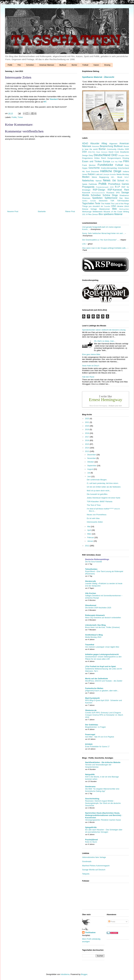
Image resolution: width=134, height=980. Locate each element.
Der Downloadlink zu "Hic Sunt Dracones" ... (100, 240)
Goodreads (87, 861)
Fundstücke (105, 165)
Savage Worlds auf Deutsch (94, 870)
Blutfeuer (63, 65)
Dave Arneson (102, 152)
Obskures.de (91, 710)
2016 (87, 440)
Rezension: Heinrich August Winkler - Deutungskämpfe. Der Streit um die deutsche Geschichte (103, 803)
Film (19, 65)
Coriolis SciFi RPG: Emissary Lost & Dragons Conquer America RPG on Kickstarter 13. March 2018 (104, 715)
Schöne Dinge (110, 195)
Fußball (85, 65)
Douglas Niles (124, 155)
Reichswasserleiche (98, 193)
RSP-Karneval (115, 190)
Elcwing (107, 65)
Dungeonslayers (114, 158)
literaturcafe (90, 581)
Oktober (91, 462)
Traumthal (90, 645)
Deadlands (124, 152)
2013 (87, 451)
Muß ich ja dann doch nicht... (99, 491)
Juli (89, 473)
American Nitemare (47, 65)
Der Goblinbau (92, 725)
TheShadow (90, 932)
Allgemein (113, 144)
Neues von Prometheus (97, 515)
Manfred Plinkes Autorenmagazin (96, 866)
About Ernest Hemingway (98, 406)
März (90, 534)
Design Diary (88, 155)
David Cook (114, 152)
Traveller (107, 206)
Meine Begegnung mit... (103, 177)
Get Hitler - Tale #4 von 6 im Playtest (100, 737)
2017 (87, 437)
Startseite (42, 211)
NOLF (127, 177)
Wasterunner (104, 209)
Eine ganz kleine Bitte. (91, 354)
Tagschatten (88, 203)
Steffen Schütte (89, 201)
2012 (87, 546)
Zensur (95, 214)
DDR (127, 149)
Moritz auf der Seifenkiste (96, 679)
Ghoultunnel (91, 605)
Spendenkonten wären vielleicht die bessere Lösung (104, 330)
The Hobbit (106, 204)
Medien (86, 177)
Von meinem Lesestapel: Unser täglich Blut (102, 647)
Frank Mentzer (89, 165)
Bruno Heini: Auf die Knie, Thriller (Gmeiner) (103, 627)
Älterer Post (70, 211)
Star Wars (124, 198)
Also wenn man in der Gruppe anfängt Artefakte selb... (105, 248)
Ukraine (120, 206)
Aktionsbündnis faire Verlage (94, 857)
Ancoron (96, 146)
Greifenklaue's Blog (94, 635)
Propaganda (88, 187)
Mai (89, 527)
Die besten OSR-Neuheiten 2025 (98, 608)
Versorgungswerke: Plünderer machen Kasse (103, 820)
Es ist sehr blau (93, 518)
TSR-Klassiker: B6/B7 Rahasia (99, 502)
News (107, 180)
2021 (87, 422)
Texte (98, 203)
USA (114, 206)
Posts (112, 922)
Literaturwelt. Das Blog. (96, 625)
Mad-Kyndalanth (92, 698)
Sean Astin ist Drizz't (91, 366)
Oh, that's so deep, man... (105, 341)
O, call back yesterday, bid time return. (103, 483)
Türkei (20, 117)
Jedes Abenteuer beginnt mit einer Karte (103, 498)
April (89, 530)
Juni (89, 476)
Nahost (98, 181)
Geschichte (94, 168)
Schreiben (30, 65)
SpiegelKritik (91, 827)
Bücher (74, 65)
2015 (87, 444)
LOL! (84, 244)
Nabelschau (88, 181)
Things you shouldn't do (93, 206)
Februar (91, 537)
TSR (112, 201)
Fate (120, 162)
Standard (54, 99)
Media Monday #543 (93, 637)
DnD (114, 155)
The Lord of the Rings (120, 204)
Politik (10, 65)
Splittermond (111, 198)
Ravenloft (86, 193)
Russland (110, 193)
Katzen (96, 65)
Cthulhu (121, 149)
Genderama (90, 787)
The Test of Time (94, 505)
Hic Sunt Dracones (91, 171)
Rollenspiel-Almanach (95, 615)
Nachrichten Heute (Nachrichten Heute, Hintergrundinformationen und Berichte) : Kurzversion (104, 815)
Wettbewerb (97, 212)
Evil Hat (114, 162)
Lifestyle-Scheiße (110, 174)
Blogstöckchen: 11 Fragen (95, 727)
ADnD (85, 143)
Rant (127, 190)
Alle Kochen (91, 593)
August (90, 469)
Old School (118, 181)
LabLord (99, 174)
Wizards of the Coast (113, 212)
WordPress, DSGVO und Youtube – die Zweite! (104, 681)
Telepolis (86, 874)
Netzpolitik (90, 774)
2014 (87, 448)
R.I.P (118, 187)
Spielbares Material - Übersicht (98, 77)
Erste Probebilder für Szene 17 (97, 747)
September (92, 466)
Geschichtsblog (92, 799)
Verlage (94, 209)
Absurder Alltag (99, 143)
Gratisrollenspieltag (109, 168)
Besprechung (106, 146)
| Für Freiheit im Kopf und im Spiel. (101, 666)
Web (114, 209)
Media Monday (123, 174)
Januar (90, 541)
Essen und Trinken (92, 161)
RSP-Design (99, 190)
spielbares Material (113, 214)
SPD (118, 193)
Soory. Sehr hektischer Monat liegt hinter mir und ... (103, 233)
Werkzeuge (87, 212)
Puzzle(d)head (91, 840)
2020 (87, 426)
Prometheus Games (119, 184)
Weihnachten (124, 209)
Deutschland (102, 155)
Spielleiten (97, 198)
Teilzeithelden (91, 569)
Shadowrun (124, 195)
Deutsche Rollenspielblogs (97, 559)
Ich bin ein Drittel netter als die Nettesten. (104, 487)
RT (45, 102)
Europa (106, 161)
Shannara (86, 198)
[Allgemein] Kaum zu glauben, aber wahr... (102, 691)
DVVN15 (89, 744)
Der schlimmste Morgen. (97, 480)
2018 (87, 433)
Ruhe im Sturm (91, 842)
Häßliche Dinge (111, 171)
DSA (84, 152)
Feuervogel (90, 734)
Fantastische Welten (94, 688)
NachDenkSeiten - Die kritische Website (103, 762)
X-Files (89, 214)
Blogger (84, 974)
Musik (120, 177)
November (92, 458)
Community (112, 149)
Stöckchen (103, 201)
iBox (101, 214)
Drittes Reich (100, 158)
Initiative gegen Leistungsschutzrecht (102, 654)
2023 (87, 419)
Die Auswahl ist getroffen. (97, 494)
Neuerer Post (13, 211)
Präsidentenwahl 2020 (105, 187)
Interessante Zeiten (95, 522)
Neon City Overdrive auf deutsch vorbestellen (103, 618)
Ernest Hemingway (106, 400)
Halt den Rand (88, 377)
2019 (87, 429)
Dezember (92, 455)
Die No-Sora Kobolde (94, 562)
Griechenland (123, 168)
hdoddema (65, 974)
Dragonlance (87, 158)
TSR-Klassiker (123, 201)
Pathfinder (93, 184)
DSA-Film (92, 152)
